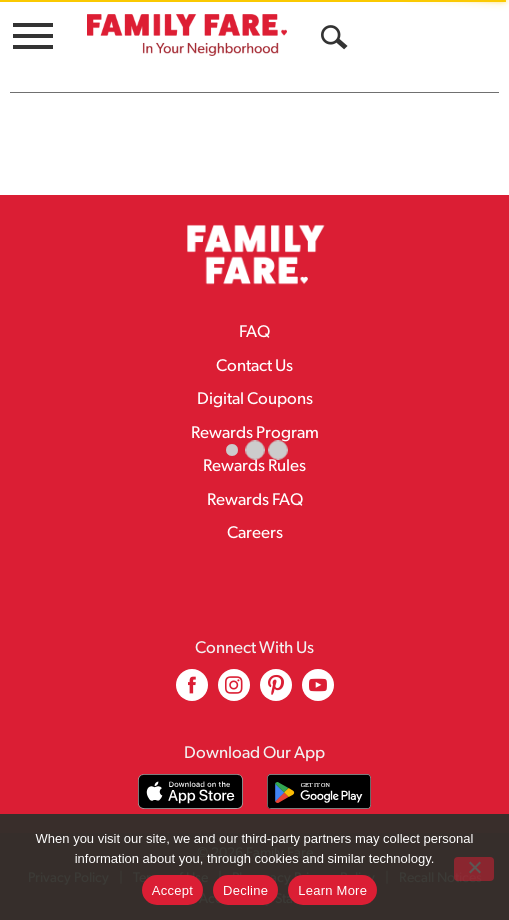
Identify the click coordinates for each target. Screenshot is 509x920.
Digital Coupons (255, 399)
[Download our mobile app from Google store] (319, 791)
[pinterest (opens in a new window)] (276, 692)
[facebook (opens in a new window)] (192, 692)
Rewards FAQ (255, 500)
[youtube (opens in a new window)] (318, 692)
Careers (255, 533)
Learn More (332, 890)
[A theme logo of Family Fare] (187, 34)
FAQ (254, 332)
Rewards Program (255, 433)
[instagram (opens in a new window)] (234, 692)
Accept (172, 890)
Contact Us (254, 366)
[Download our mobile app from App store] (190, 791)
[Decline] (474, 869)
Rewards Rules (254, 466)
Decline (245, 890)
